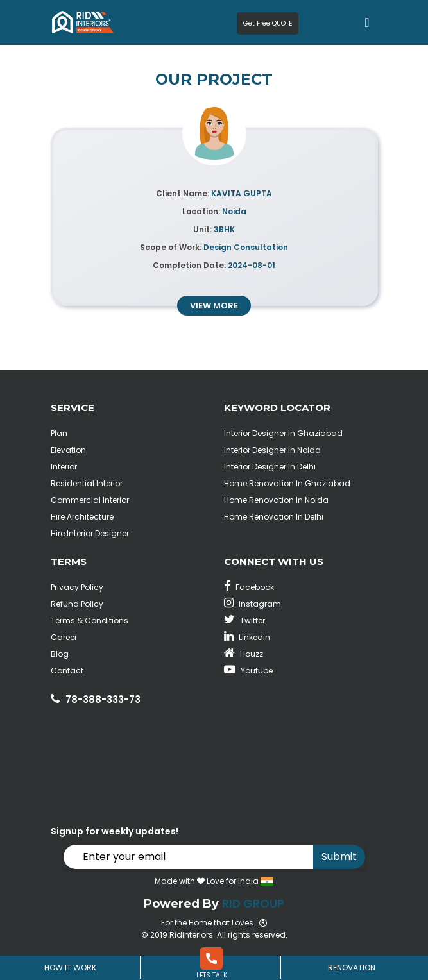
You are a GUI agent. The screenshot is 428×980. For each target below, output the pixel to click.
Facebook (249, 587)
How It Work (70, 967)
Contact (67, 671)
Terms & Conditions (90, 621)
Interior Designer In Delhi (270, 467)
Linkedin (247, 637)
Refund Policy (77, 604)
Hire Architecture (82, 517)
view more (214, 306)
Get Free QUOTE (268, 23)
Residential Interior (87, 483)
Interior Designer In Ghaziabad (283, 433)
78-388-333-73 (103, 699)
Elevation (68, 450)
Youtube (248, 671)
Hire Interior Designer (90, 533)
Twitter (244, 621)
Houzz (244, 654)
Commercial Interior (90, 500)
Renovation (352, 967)
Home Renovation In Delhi (274, 517)
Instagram (253, 604)
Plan (59, 433)
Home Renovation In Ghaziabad (287, 483)
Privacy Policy (77, 587)
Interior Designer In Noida (272, 450)
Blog (60, 654)
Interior (64, 467)
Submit (339, 857)
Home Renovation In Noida (276, 500)
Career (64, 637)
